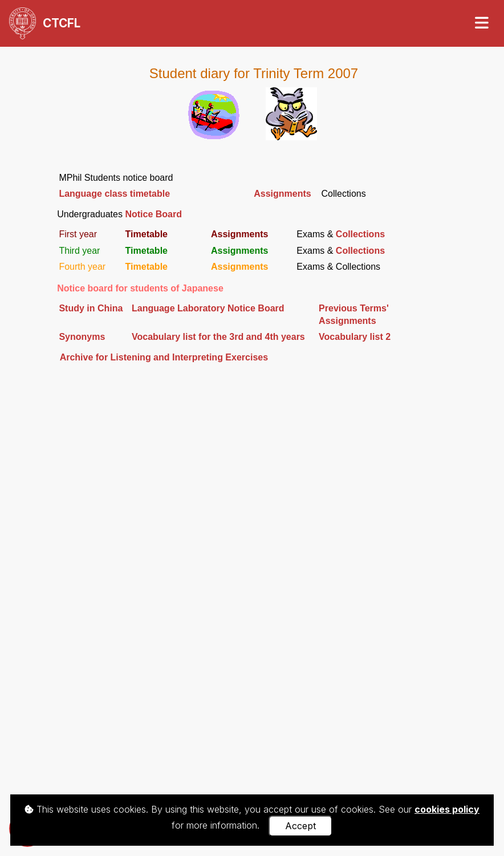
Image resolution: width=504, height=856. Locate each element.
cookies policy (447, 809)
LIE (188, 357)
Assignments (282, 194)
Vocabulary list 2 (355, 337)
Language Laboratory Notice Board (208, 308)
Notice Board (153, 214)
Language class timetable (114, 194)
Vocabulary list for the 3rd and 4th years (218, 337)
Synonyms (82, 337)
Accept (300, 826)
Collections (360, 234)
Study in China (91, 308)
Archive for (84, 357)
